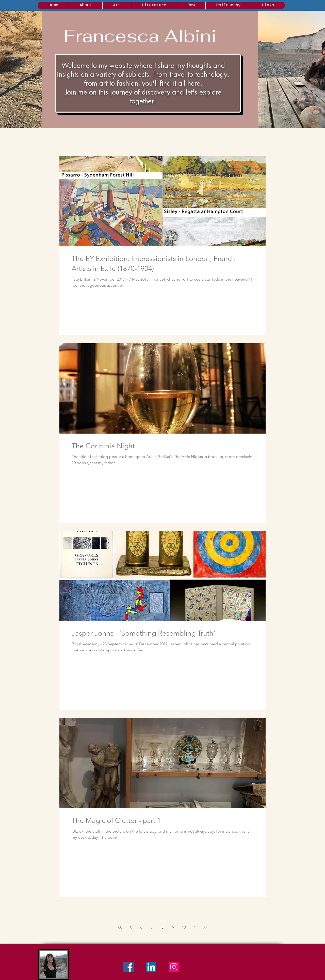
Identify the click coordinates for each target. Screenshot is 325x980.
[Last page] (205, 927)
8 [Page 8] (162, 927)
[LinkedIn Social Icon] (151, 967)
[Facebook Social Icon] (129, 967)
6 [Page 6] (141, 927)
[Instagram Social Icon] (174, 967)
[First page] (120, 927)
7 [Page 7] (152, 927)
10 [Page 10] (184, 927)
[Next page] (194, 927)
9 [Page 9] (173, 927)
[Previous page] (131, 927)
